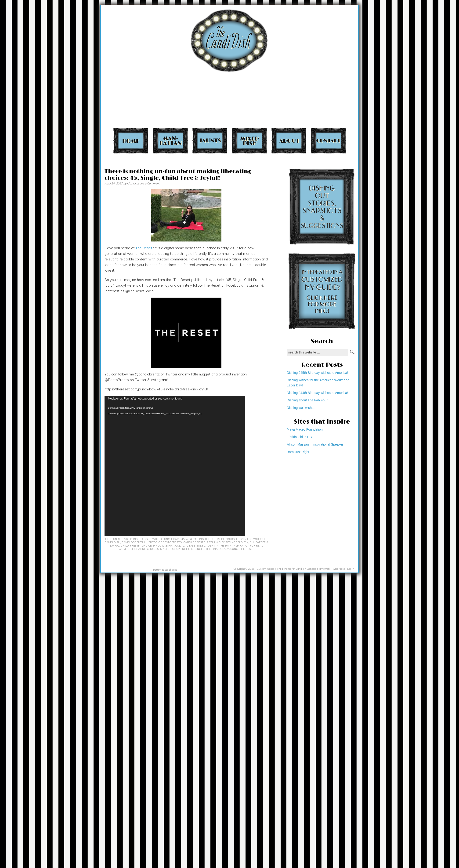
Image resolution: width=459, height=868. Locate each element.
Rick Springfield (181, 549)
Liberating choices (145, 549)
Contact (328, 141)
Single (199, 549)
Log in (351, 569)
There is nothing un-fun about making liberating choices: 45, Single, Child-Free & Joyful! (178, 175)
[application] (175, 466)
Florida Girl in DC (299, 437)
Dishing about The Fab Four (307, 400)
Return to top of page (165, 570)
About (289, 141)
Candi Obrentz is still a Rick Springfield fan (216, 542)
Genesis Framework (319, 569)
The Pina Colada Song (222, 549)
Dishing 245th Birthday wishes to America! (317, 373)
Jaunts (210, 141)
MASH (164, 549)
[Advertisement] (364, 66)
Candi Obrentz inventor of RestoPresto (152, 542)
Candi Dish (112, 542)
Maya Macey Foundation (305, 429)
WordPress (339, 569)
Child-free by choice (136, 546)
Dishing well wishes (301, 408)
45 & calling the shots (203, 539)
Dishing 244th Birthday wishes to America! (317, 393)
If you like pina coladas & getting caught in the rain (192, 546)
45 (183, 539)
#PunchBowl (170, 539)
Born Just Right (298, 452)
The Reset (144, 248)
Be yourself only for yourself (244, 539)
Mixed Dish (249, 141)
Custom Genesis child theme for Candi (280, 569)
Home (131, 141)
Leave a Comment (148, 183)
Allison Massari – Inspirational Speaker (315, 444)
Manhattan (170, 141)
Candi (131, 183)
